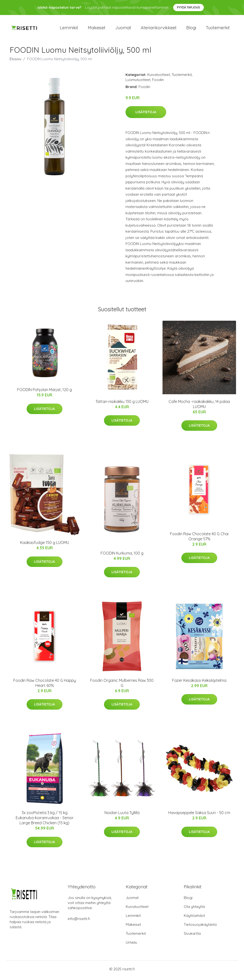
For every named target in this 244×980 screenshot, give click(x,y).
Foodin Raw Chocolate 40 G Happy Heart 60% (45, 685)
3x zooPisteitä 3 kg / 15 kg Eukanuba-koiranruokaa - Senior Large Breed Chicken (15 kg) (45, 820)
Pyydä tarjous (189, 7)
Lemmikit (69, 29)
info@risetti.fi (79, 921)
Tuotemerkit (218, 29)
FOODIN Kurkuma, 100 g (122, 556)
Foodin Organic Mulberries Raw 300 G (122, 685)
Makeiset (97, 29)
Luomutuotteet (138, 82)
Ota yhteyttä (194, 909)
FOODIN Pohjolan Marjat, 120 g (44, 392)
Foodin (158, 82)
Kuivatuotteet (159, 77)
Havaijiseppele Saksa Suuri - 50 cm (199, 815)
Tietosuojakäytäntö (200, 927)
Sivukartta (192, 936)
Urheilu (131, 945)
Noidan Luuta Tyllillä (122, 815)
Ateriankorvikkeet (159, 29)
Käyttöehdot (194, 918)
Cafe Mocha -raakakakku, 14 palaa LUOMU (199, 406)
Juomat (123, 29)
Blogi (191, 29)
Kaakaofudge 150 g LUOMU (44, 545)
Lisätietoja (146, 115)
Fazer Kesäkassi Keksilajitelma (199, 683)
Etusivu (15, 61)
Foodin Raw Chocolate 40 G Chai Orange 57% (199, 539)
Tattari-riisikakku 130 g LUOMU (122, 404)
